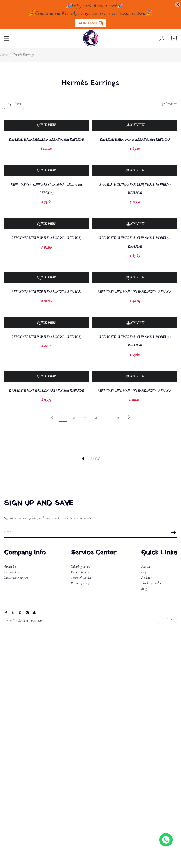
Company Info (25, 553)
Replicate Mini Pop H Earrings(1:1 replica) (135, 140)
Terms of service (81, 578)
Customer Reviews (16, 578)
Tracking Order (151, 583)
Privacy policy (80, 583)
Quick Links (159, 553)
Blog (144, 589)
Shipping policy (80, 567)
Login (145, 572)
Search (146, 567)
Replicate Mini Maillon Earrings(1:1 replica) (46, 140)
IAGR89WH (90, 23)
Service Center (94, 553)
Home (4, 55)
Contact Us (11, 572)
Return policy (80, 572)
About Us (10, 567)
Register (146, 578)
